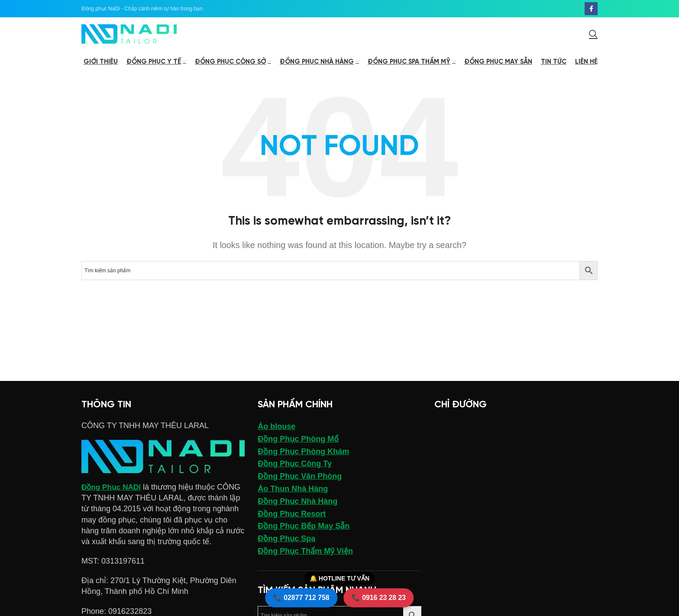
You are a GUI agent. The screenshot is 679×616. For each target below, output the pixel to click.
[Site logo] (129, 39)
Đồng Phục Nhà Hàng (297, 512)
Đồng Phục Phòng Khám (303, 462)
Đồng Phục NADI (113, 498)
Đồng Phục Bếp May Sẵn (304, 537)
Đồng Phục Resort (292, 525)
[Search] (593, 40)
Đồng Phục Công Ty (295, 475)
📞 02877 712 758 (295, 596)
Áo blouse (276, 437)
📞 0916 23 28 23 (385, 596)
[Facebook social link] (591, 9)
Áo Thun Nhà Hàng (293, 500)
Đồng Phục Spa (286, 549)
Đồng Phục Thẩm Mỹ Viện (305, 562)
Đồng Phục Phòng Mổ (298, 450)
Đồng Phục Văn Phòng (300, 487)
